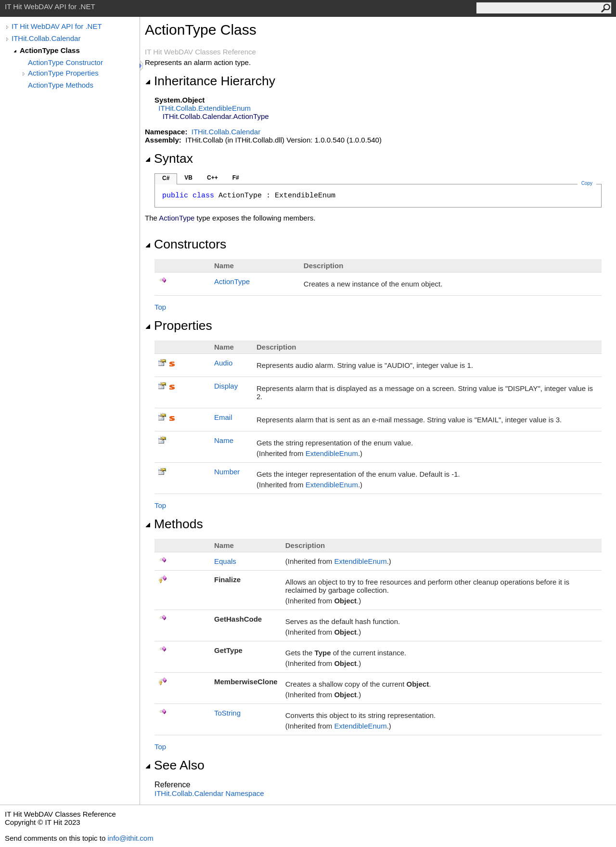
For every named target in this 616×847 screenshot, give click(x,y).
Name (224, 440)
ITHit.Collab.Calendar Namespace (209, 793)
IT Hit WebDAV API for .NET (57, 26)
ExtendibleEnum (332, 453)
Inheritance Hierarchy (210, 81)
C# (166, 178)
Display (226, 386)
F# (236, 178)
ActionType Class (50, 50)
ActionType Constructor (65, 62)
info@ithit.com (130, 838)
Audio (223, 363)
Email (223, 417)
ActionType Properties (63, 73)
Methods (174, 524)
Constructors (186, 244)
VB (188, 178)
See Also (175, 765)
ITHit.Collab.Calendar (46, 38)
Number (227, 472)
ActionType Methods (61, 85)
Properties (179, 326)
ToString (227, 713)
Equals (225, 561)
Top (160, 307)
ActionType (232, 281)
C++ (212, 178)
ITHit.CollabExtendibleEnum (205, 108)
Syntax (169, 158)
